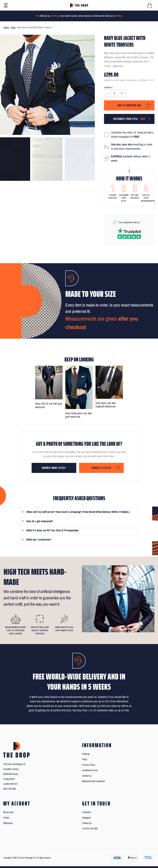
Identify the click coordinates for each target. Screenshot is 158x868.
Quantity (108, 88)
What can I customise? (39, 540)
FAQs (85, 759)
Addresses (8, 823)
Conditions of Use (90, 770)
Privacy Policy (89, 765)
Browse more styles (54, 468)
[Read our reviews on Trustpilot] (129, 233)
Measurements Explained (93, 781)
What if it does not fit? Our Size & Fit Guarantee (52, 530)
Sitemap (86, 754)
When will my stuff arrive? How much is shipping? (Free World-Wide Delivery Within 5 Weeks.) (78, 512)
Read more (118, 66)
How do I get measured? (40, 521)
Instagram (87, 818)
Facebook (86, 812)
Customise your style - (129, 119)
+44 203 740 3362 (90, 829)
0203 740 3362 (10, 789)
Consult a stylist (101, 468)
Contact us (87, 776)
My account (8, 812)
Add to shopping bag (129, 105)
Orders (6, 818)
